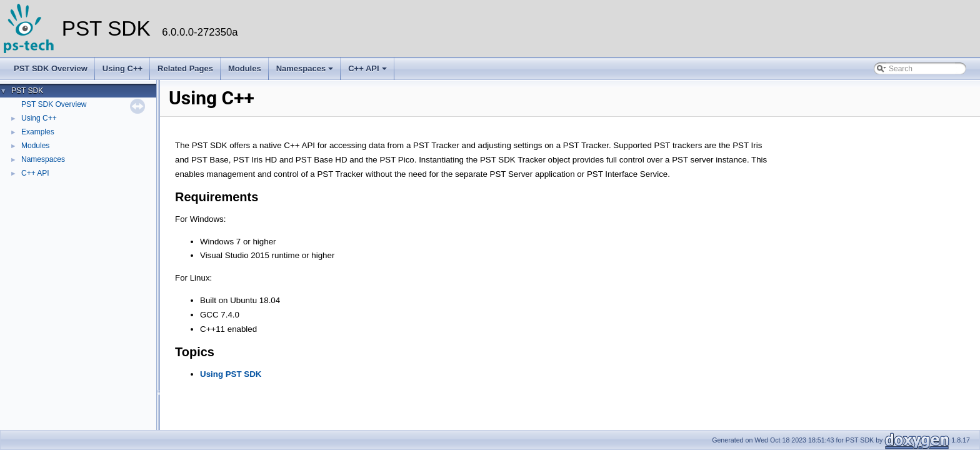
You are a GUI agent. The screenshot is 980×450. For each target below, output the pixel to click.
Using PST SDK (231, 374)
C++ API (367, 68)
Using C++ (122, 68)
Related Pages (185, 68)
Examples (38, 132)
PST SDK (27, 91)
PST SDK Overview (51, 68)
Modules (245, 68)
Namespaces (305, 68)
